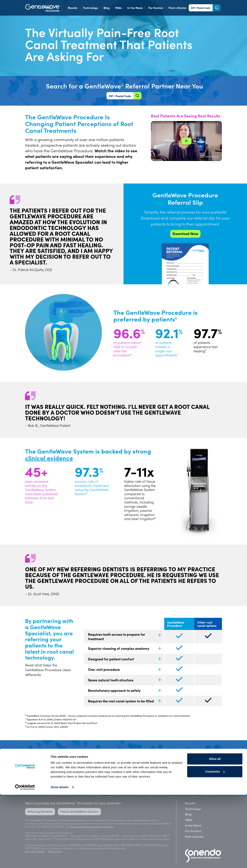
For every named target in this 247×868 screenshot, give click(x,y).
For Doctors (156, 8)
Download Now (185, 234)
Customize (215, 845)
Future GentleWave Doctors (79, 812)
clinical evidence (49, 458)
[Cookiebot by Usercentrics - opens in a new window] (25, 860)
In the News (135, 8)
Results (73, 8)
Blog (107, 8)
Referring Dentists (40, 812)
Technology (91, 8)
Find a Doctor (177, 8)
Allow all (215, 832)
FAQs (118, 8)
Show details (60, 860)
